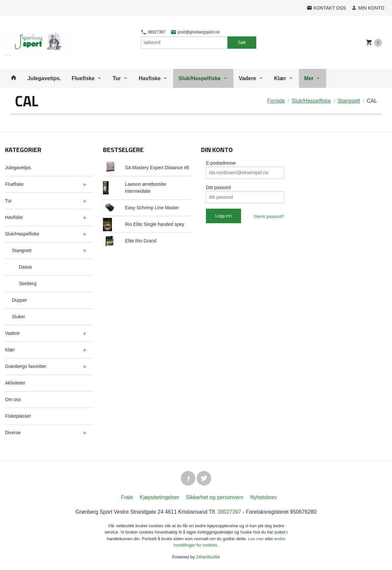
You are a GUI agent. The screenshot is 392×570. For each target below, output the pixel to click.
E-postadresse (221, 163)
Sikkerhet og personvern (215, 497)
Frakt (127, 497)
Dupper (20, 300)
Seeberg (28, 284)
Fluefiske (83, 78)
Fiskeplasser (18, 416)
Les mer (257, 539)
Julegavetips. (44, 78)
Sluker (19, 317)
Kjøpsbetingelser (159, 497)
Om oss (13, 399)
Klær (280, 78)
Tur (117, 78)
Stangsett (22, 250)
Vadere (247, 78)
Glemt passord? (269, 216)
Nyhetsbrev (264, 497)
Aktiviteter (15, 383)
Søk (242, 42)
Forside (276, 101)
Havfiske (150, 78)
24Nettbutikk (208, 557)
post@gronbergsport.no (195, 32)
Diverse (13, 433)
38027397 (153, 32)
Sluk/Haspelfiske (199, 78)
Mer (309, 78)
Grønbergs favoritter (26, 366)
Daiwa (25, 267)
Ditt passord (218, 187)
